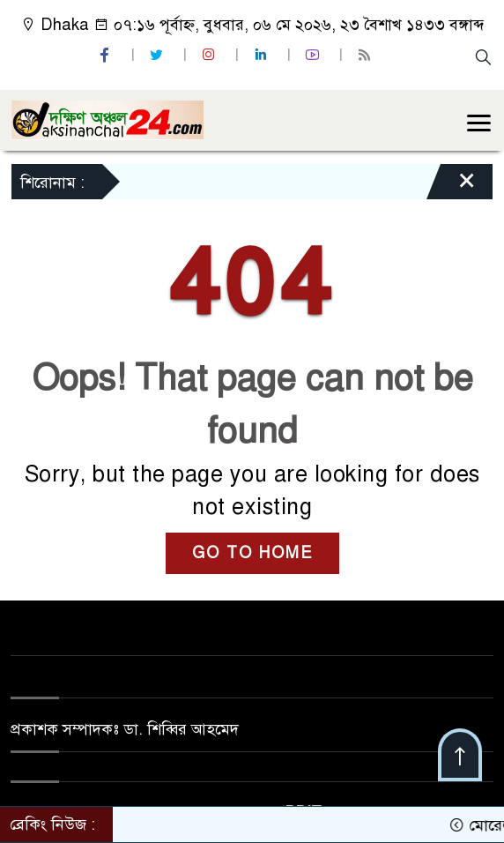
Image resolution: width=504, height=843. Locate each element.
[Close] (451, 186)
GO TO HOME (252, 553)
